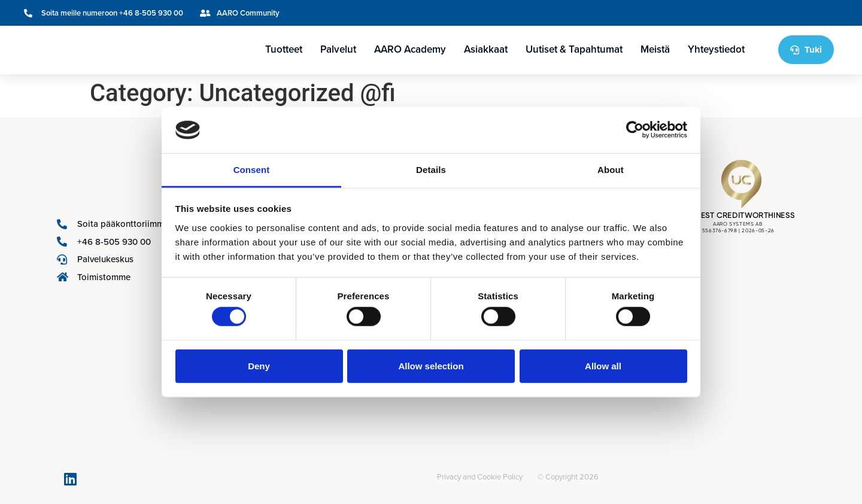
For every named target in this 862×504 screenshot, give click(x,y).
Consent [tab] (252, 170)
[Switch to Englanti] (756, 13)
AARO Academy (410, 49)
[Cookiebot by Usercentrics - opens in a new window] (635, 130)
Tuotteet (284, 49)
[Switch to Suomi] (802, 13)
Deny (259, 365)
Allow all (603, 365)
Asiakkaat (486, 49)
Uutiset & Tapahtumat (574, 49)
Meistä (655, 49)
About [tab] (611, 170)
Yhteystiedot (716, 49)
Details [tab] (431, 170)
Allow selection (431, 365)
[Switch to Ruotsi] (779, 13)
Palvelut (338, 49)
